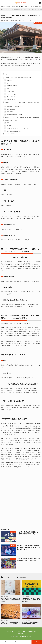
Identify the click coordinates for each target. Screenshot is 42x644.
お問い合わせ (21, 633)
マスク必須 (8, 80)
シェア (16, 642)
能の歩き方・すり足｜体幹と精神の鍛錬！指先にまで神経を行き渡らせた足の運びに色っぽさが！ (29, 547)
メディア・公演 (20, 6)
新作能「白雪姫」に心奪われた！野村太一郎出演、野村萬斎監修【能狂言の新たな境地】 (11, 600)
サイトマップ (22, 631)
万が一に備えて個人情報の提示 (12, 131)
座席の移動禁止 (9, 112)
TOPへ (37, 642)
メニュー (26, 642)
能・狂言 (10, 10)
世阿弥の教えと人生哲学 (36, 6)
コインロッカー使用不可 (11, 94)
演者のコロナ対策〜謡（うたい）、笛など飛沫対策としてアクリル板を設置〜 (21, 117)
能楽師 (13, 6)
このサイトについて (32, 631)
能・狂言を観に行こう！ (25, 636)
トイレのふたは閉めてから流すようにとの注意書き (17, 128)
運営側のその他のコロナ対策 (10, 120)
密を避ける (8, 126)
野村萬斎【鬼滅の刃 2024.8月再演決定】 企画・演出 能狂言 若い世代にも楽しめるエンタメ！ (31, 600)
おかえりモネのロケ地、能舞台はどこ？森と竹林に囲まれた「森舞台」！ (31, 623)
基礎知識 (3, 6)
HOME (4, 10)
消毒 (6, 89)
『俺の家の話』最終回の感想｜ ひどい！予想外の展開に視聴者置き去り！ (29, 533)
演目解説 (8, 6)
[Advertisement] (21, 485)
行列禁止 (7, 83)
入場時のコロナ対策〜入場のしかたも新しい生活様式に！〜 (17, 78)
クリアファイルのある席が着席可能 (13, 107)
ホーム (5, 642)
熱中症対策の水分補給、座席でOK (13, 115)
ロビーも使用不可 (9, 97)
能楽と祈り (27, 6)
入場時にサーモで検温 (10, 86)
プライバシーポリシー (11, 631)
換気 (6, 123)
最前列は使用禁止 (9, 109)
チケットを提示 (9, 91)
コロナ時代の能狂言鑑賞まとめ (10, 134)
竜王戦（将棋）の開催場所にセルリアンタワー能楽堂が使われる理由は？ (11, 623)
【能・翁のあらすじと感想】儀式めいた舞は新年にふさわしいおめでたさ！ (29, 560)
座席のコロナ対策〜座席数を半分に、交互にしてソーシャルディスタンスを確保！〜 (21, 103)
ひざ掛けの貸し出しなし (11, 100)
